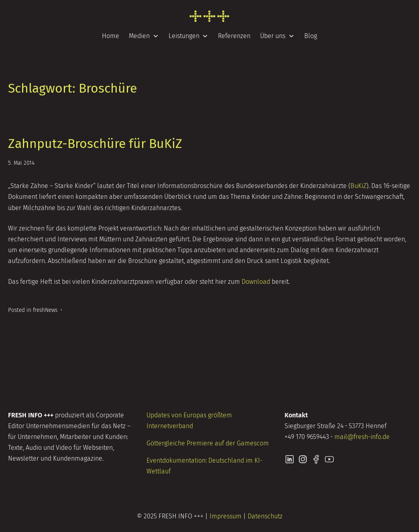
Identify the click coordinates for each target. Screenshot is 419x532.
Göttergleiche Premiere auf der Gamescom (208, 443)
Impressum (226, 516)
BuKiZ (358, 186)
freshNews (45, 310)
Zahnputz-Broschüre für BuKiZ (95, 144)
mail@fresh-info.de (362, 437)
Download (256, 282)
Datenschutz (265, 516)
